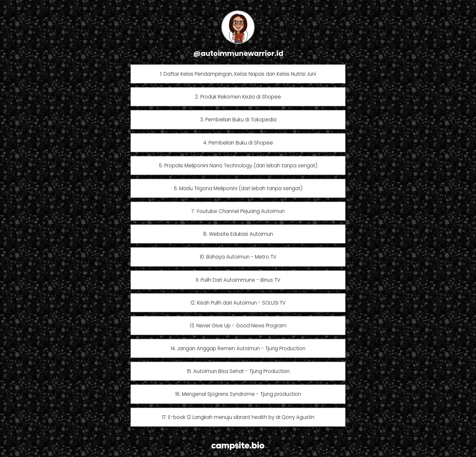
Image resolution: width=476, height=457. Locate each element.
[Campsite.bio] (238, 446)
